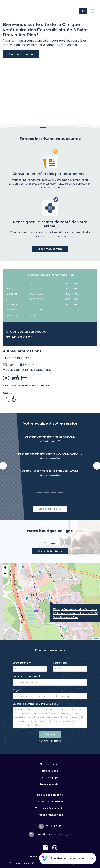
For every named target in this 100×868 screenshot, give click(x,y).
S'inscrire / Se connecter (50, 808)
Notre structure (50, 764)
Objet (16, 690)
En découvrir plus (50, 509)
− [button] (5, 574)
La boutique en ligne (50, 795)
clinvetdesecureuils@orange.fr (50, 834)
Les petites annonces (50, 802)
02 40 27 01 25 (50, 826)
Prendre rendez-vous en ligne (68, 858)
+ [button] (5, 568)
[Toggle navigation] (93, 11)
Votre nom (60, 663)
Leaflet (96, 638)
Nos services (50, 771)
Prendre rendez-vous (50, 815)
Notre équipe (50, 777)
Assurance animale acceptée (26, 386)
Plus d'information (21, 54)
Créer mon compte (50, 249)
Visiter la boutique (50, 551)
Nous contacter (50, 784)
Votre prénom (22, 663)
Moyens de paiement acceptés (27, 370)
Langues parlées (16, 358)
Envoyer (50, 734)
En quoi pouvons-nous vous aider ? (35, 704)
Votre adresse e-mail (26, 676)
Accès (8, 393)
